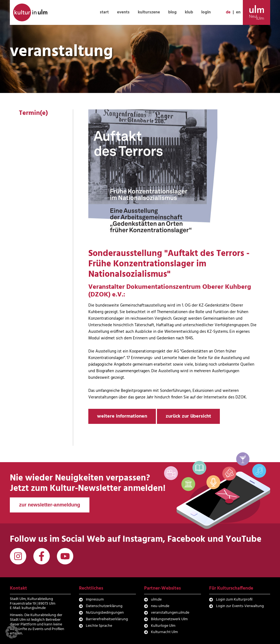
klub (189, 12)
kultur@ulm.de (34, 608)
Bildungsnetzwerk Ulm (169, 619)
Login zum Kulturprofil (234, 600)
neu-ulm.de (160, 606)
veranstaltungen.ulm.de (170, 613)
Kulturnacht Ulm (164, 632)
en (238, 12)
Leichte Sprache (99, 626)
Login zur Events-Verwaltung (240, 606)
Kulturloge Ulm (163, 626)
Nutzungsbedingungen (105, 613)
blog (172, 12)
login (206, 12)
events (123, 12)
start (104, 12)
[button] (12, 632)
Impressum (95, 600)
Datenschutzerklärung (104, 606)
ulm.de (156, 600)
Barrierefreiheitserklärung (107, 619)
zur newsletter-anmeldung (50, 505)
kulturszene (149, 12)
